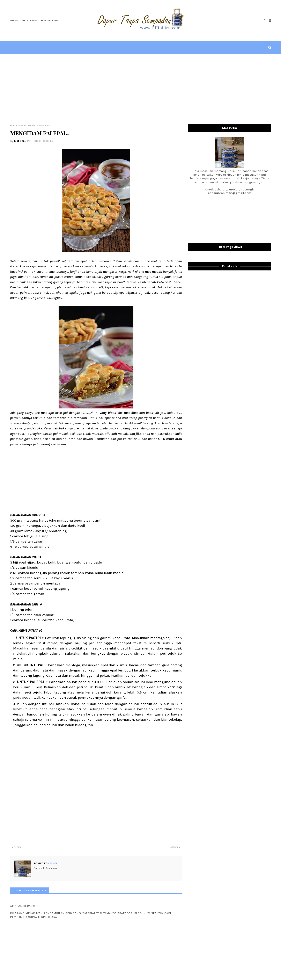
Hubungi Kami (50, 21)
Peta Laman (30, 21)
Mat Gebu (20, 141)
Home (13, 125)
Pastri (23, 125)
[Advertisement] (141, 89)
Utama (14, 21)
